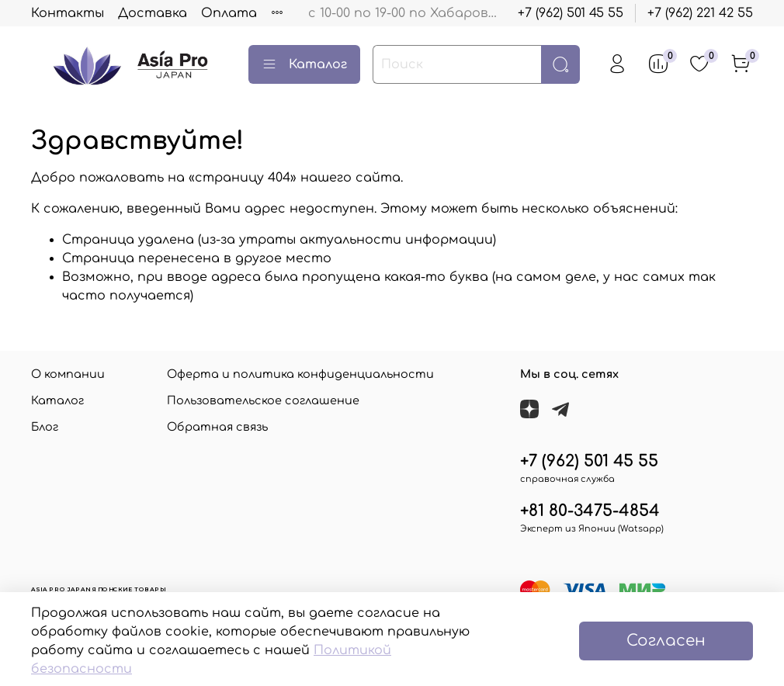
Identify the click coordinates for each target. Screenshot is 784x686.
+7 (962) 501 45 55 (571, 13)
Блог (45, 427)
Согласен (666, 641)
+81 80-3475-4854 (590, 511)
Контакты (68, 13)
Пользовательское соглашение (263, 400)
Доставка (153, 13)
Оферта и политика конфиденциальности (300, 374)
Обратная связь (217, 427)
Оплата (229, 13)
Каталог (304, 64)
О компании (68, 374)
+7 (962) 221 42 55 (700, 13)
